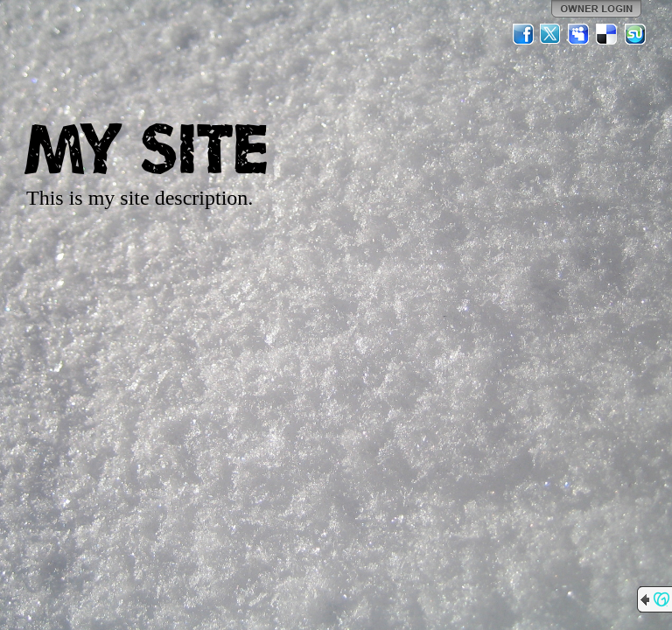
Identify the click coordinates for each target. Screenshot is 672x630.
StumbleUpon (635, 34)
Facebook (523, 34)
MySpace (579, 34)
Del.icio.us (607, 34)
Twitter (551, 34)
